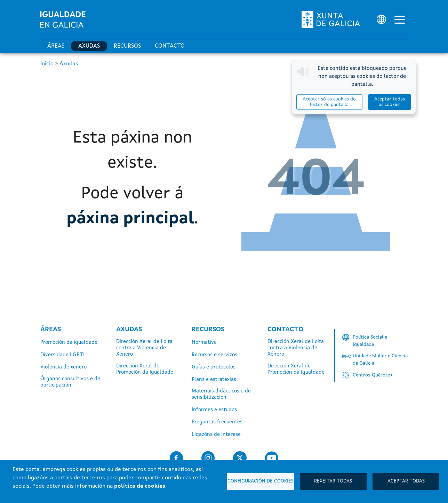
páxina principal (130, 219)
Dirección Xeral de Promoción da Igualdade (145, 369)
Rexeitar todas (333, 481)
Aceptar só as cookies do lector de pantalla (329, 102)
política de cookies (140, 486)
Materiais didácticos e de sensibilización (221, 394)
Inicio (47, 64)
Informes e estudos (214, 410)
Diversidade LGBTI (62, 355)
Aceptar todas (406, 481)
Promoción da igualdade (69, 343)
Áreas (56, 46)
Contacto (170, 46)
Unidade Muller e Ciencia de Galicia (380, 360)
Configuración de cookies (261, 481)
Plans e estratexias (214, 380)
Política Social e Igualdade (370, 341)
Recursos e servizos (214, 355)
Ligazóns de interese (216, 435)
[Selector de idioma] (381, 19)
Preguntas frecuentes (217, 422)
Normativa (204, 343)
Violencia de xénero (63, 367)
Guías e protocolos (214, 367)
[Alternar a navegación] (400, 19)
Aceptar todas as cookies (390, 102)
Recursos (127, 46)
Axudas (89, 46)
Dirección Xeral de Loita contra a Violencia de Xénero (144, 348)
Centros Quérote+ (373, 375)
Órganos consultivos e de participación (70, 382)
